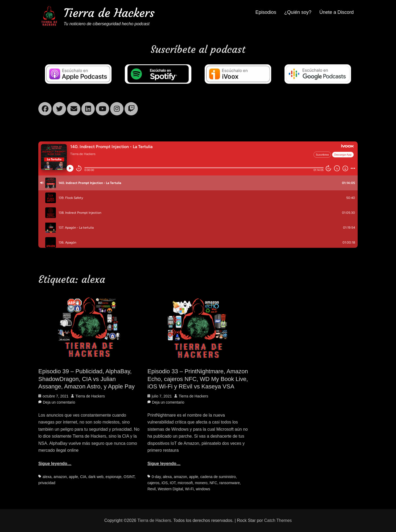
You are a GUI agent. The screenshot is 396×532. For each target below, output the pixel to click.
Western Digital (170, 489)
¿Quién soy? (298, 12)
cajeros (153, 483)
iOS (165, 483)
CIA (83, 477)
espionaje (114, 477)
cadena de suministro (218, 477)
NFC (213, 483)
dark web (96, 477)
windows (203, 489)
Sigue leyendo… (55, 464)
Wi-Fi (189, 489)
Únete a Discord (337, 12)
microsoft (185, 483)
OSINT (129, 477)
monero (201, 483)
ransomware (230, 483)
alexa (47, 477)
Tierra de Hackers (109, 13)
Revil (152, 489)
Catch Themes (278, 520)
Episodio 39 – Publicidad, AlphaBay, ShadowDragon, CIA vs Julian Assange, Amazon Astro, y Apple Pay (86, 379)
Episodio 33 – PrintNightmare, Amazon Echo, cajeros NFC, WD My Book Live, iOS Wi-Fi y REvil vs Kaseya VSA (198, 379)
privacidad (47, 483)
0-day (156, 477)
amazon (60, 477)
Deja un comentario (59, 402)
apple (73, 477)
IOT (173, 483)
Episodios (266, 12)
